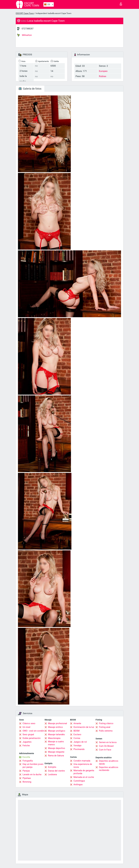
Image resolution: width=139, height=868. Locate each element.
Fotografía (28, 761)
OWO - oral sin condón (33, 731)
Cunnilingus (79, 781)
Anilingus (78, 784)
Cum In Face (105, 750)
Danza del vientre (56, 771)
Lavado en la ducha (32, 774)
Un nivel (26, 727)
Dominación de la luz (84, 727)
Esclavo (77, 734)
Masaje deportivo (57, 748)
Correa (77, 738)
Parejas (26, 771)
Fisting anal (105, 727)
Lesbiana (52, 774)
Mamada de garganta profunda (84, 772)
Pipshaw (27, 778)
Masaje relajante (56, 752)
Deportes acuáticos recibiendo (109, 769)
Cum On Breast (106, 746)
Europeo (103, 71)
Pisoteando (79, 749)
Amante (77, 723)
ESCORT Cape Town (25, 13)
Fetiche (26, 746)
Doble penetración (32, 738)
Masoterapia (54, 738)
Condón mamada (82, 761)
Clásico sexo (29, 723)
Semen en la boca (108, 742)
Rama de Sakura (56, 756)
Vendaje (77, 746)
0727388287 (28, 29)
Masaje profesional (57, 723)
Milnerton (25, 35)
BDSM (76, 731)
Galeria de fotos (30, 89)
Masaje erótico (55, 727)
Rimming (27, 782)
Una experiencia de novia (83, 766)
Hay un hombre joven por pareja (33, 766)
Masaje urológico (57, 731)
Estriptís (52, 767)
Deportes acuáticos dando (109, 762)
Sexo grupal (28, 734)
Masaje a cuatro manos (56, 743)
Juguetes (27, 742)
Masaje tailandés (56, 734)
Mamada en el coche (84, 777)
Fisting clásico (106, 723)
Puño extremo (106, 731)
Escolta (26, 757)
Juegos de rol (80, 742)
